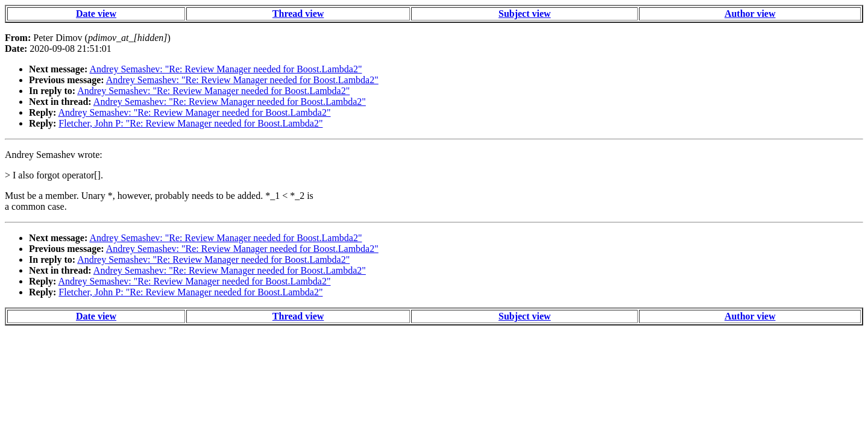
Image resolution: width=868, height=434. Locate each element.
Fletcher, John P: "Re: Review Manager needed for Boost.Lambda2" (190, 123)
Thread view (298, 14)
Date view (96, 14)
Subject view (525, 14)
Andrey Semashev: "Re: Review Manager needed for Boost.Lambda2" (225, 69)
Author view (750, 14)
